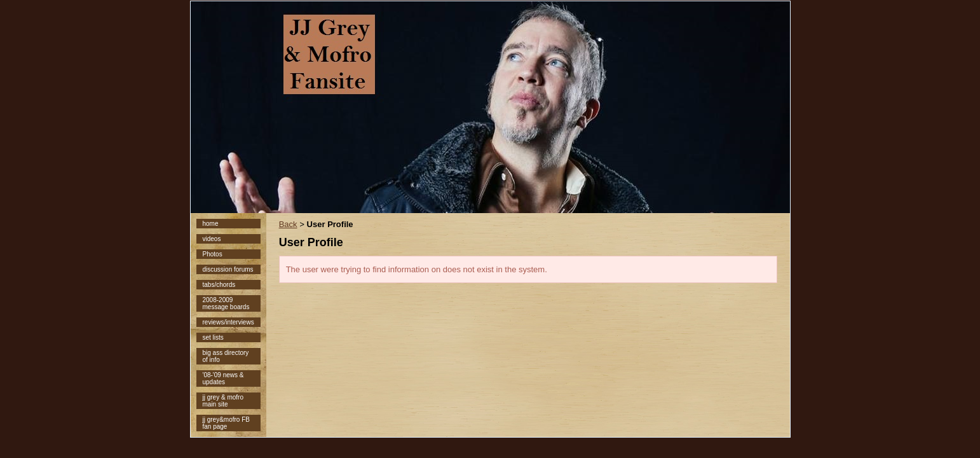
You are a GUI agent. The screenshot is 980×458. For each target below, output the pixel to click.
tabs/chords (219, 285)
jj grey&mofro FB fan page (226, 423)
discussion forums (228, 269)
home (211, 224)
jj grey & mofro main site (223, 401)
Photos (213, 254)
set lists (213, 337)
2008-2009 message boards (226, 303)
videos (212, 239)
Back (288, 224)
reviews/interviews (228, 322)
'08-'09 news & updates (223, 378)
